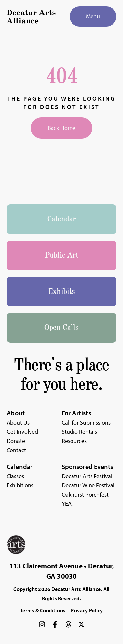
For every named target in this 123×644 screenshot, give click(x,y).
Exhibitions (20, 485)
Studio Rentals (79, 432)
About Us (18, 422)
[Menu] (93, 16)
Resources (74, 441)
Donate (16, 441)
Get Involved (22, 432)
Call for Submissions (86, 422)
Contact (16, 450)
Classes (15, 476)
